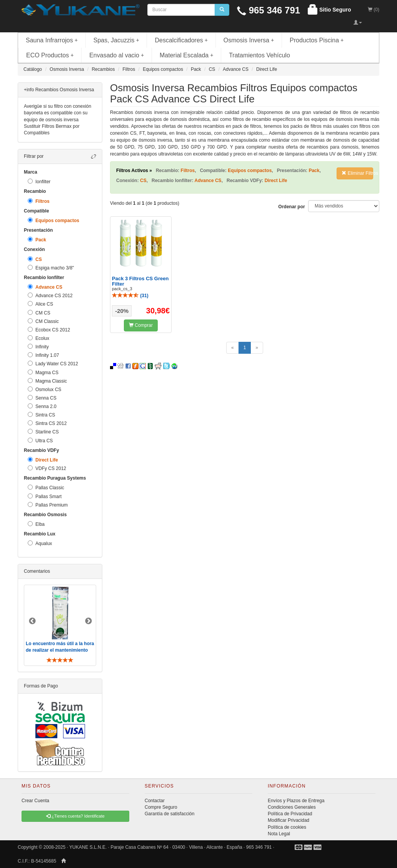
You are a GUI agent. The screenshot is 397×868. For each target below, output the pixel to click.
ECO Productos (50, 55)
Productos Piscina (317, 40)
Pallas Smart (45, 496)
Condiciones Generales (292, 807)
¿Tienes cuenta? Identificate (75, 816)
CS (35, 259)
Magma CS (43, 372)
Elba (36, 524)
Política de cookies (287, 827)
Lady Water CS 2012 (53, 364)
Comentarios (37, 571)
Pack (37, 240)
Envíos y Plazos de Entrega (296, 801)
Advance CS (45, 287)
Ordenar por (291, 207)
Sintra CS (41, 415)
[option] (60, 625)
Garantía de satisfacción (169, 814)
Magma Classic (47, 381)
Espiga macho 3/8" (51, 268)
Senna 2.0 (42, 406)
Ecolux (38, 338)
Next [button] (88, 621)
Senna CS (42, 398)
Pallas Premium (48, 505)
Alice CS (40, 304)
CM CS (39, 313)
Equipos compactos (53, 220)
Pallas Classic (46, 488)
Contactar (155, 801)
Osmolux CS (44, 389)
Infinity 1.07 (43, 355)
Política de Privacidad (290, 814)
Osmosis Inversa (249, 40)
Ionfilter (39, 181)
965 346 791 (269, 10)
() (130, 296)
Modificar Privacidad (289, 820)
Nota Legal (279, 834)
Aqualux (40, 543)
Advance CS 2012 (50, 295)
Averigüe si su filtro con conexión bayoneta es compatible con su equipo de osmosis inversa (58, 113)
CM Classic (43, 321)
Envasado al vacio (117, 55)
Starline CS (43, 432)
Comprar (141, 325)
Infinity (38, 347)
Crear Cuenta (35, 801)
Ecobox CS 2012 (49, 330)
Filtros (39, 201)
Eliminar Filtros (357, 173)
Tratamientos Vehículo (259, 55)
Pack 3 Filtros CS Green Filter (140, 281)
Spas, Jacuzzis (116, 40)
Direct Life (43, 460)
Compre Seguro (161, 807)
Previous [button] (32, 621)
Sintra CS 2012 (47, 423)
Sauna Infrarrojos (52, 40)
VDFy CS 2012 (47, 468)
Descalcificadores (181, 40)
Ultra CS (40, 441)
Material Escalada (187, 55)
